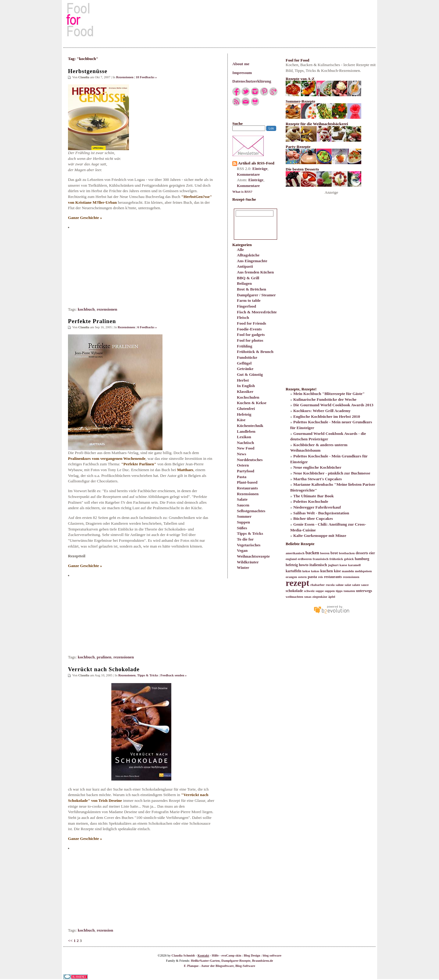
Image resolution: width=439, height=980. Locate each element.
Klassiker (245, 391)
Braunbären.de (263, 961)
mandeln (348, 571)
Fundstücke (247, 357)
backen (312, 553)
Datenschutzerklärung (252, 81)
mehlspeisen (363, 571)
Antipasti (245, 266)
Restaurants (247, 488)
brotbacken (347, 553)
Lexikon (244, 437)
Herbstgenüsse (88, 71)
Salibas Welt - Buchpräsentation (321, 513)
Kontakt (203, 955)
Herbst (243, 380)
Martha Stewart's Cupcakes (318, 479)
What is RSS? (242, 192)
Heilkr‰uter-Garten (205, 961)
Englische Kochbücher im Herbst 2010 (327, 416)
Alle (240, 250)
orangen (291, 577)
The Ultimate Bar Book (314, 496)
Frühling (244, 346)
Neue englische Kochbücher (317, 467)
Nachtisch (245, 443)
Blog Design (252, 955)
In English (246, 386)
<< (70, 941)
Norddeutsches (250, 460)
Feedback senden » (173, 675)
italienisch (318, 565)
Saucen (243, 505)
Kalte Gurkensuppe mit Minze (320, 536)
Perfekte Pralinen (92, 321)
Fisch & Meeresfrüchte (257, 312)
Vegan (242, 550)
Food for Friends (252, 323)
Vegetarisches (249, 545)
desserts (362, 553)
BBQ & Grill (248, 278)
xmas (308, 597)
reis (320, 577)
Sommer (244, 516)
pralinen (104, 657)
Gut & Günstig (250, 374)
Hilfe (215, 955)
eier (372, 553)
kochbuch (86, 309)
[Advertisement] (220, 19)
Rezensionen (248, 494)
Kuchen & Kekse (252, 403)
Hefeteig (244, 414)
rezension (105, 930)
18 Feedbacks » (146, 77)
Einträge (260, 169)
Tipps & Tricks (250, 533)
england (291, 559)
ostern (302, 577)
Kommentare (248, 174)
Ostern (243, 465)
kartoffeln (293, 571)
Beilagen (244, 283)
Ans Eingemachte (252, 261)
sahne (340, 585)
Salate (242, 499)
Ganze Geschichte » (85, 218)
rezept (298, 583)
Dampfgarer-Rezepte (236, 961)
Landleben (246, 431)
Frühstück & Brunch (255, 352)
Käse (241, 420)
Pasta (242, 477)
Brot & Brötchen (252, 289)
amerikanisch (295, 553)
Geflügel (244, 363)
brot (334, 553)
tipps (339, 591)
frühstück (336, 559)
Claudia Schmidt (183, 955)
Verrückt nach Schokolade (104, 669)
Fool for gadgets (251, 335)
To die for (245, 539)
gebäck (349, 559)
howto (303, 565)
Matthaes (185, 470)
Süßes (242, 528)
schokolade (294, 591)
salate (356, 585)
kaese (343, 565)
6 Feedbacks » (147, 327)
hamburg (362, 559)
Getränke (245, 369)
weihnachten (294, 597)
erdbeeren (305, 559)
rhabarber (318, 585)
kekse (306, 571)
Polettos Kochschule (311, 501)
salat (348, 585)
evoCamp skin (231, 955)
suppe (320, 591)
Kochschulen (248, 397)
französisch (321, 559)
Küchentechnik (250, 426)
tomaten (349, 591)
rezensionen (107, 309)
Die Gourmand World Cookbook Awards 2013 (333, 405)
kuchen (326, 571)
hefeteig (292, 565)
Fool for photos (250, 340)
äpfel (332, 597)
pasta (312, 577)
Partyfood (246, 471)
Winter (243, 568)
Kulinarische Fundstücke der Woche (325, 399)
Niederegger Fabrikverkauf (317, 507)
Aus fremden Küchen (255, 272)
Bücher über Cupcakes (313, 518)
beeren (325, 553)
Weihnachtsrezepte (253, 556)
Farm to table (249, 300)
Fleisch (243, 317)
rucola (330, 585)
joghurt (333, 565)
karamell (354, 565)
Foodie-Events (249, 329)
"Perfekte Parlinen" (139, 464)
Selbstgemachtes (251, 511)
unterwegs (364, 591)
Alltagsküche (248, 255)
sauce (365, 585)
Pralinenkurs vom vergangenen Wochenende (107, 458)
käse (337, 571)
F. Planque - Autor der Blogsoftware (209, 966)
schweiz (309, 591)
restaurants (333, 577)
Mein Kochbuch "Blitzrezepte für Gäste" (329, 394)
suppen (330, 591)
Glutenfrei (246, 409)
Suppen (243, 522)
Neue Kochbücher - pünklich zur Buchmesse (332, 473)
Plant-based (247, 482)
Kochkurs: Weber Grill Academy (322, 411)
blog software (272, 955)
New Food (246, 448)
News (241, 454)
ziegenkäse (320, 597)
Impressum (242, 73)
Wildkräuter (248, 562)
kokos (315, 571)
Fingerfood (246, 306)
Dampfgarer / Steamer (256, 295)
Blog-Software (245, 966)
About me (241, 64)
